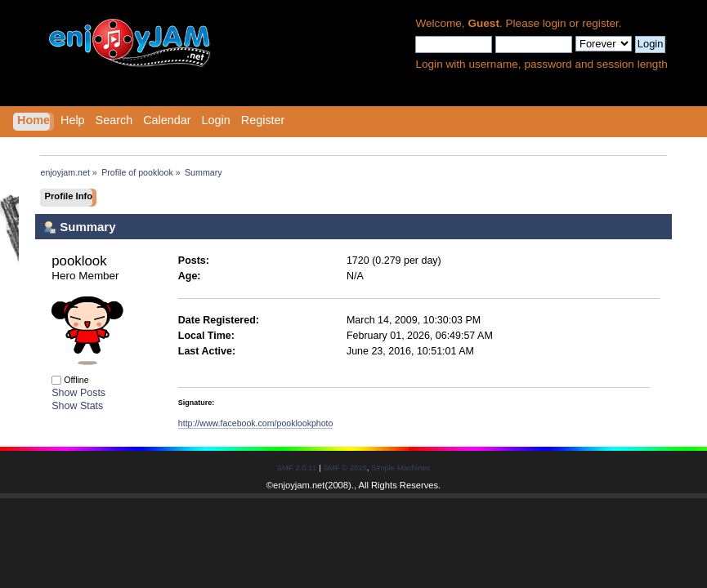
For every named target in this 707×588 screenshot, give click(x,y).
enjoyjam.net (299, 485)
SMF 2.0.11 (297, 468)
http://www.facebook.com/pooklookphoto (256, 423)
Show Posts (78, 393)
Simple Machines (400, 468)
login (555, 23)
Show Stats (77, 406)
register (600, 23)
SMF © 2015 (345, 468)
